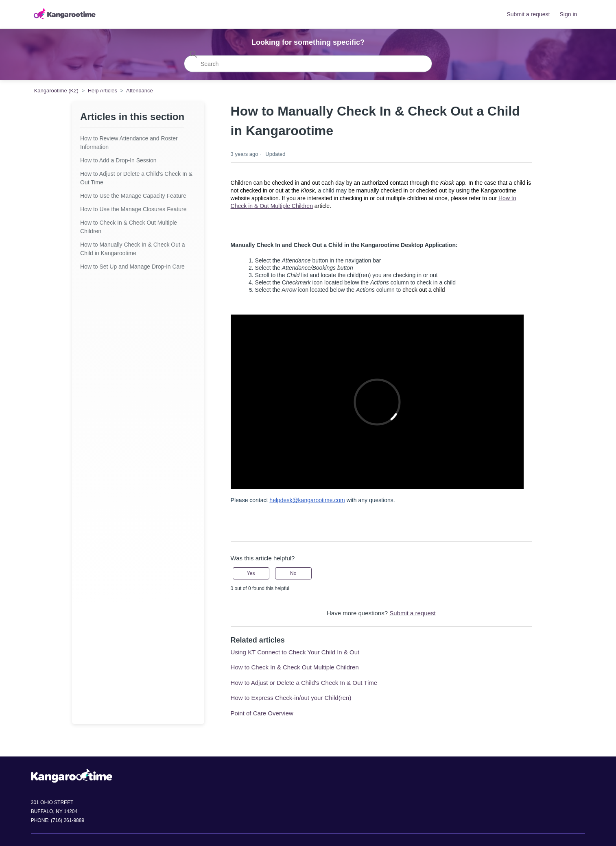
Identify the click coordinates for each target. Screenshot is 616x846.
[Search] (308, 63)
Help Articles (103, 91)
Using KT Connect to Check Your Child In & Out (295, 652)
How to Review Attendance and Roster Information (129, 143)
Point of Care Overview (262, 713)
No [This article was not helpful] (293, 573)
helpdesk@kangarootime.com (307, 500)
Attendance (140, 91)
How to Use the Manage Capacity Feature (133, 196)
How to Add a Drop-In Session (118, 160)
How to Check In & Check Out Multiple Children (129, 227)
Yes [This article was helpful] (251, 573)
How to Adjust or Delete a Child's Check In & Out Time (136, 178)
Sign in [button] (569, 14)
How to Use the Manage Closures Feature (133, 209)
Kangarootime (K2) (56, 91)
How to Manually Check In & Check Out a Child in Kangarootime (133, 249)
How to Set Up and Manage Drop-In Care (132, 267)
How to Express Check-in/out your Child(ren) (291, 698)
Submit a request (528, 14)
